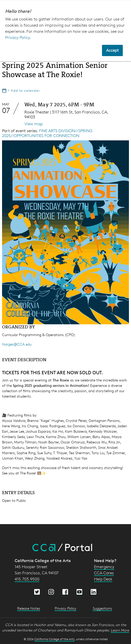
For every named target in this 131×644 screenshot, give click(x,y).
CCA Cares (104, 573)
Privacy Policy (17, 38)
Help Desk (103, 579)
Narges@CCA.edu (17, 344)
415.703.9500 (27, 579)
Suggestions (102, 608)
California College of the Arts (54, 639)
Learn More (120, 630)
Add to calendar (21, 90)
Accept (112, 50)
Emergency (104, 567)
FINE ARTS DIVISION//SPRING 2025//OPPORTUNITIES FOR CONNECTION (47, 133)
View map (34, 124)
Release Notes (29, 608)
